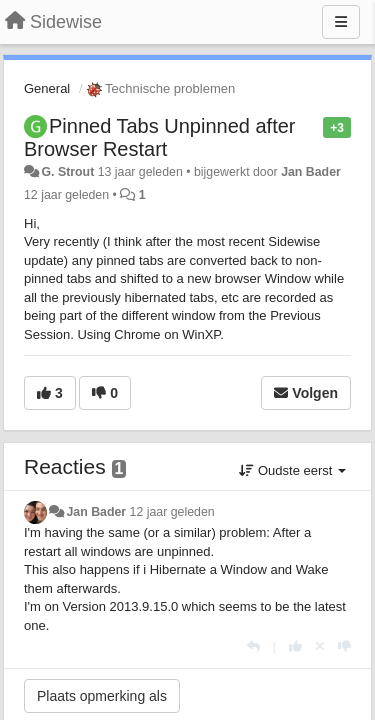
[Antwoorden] (253, 646)
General (47, 88)
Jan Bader (311, 172)
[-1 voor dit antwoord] (344, 646)
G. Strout (67, 172)
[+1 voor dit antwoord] (295, 646)
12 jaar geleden (172, 512)
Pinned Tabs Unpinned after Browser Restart (159, 137)
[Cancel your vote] (320, 646)
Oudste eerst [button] (292, 470)
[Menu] (341, 22)
